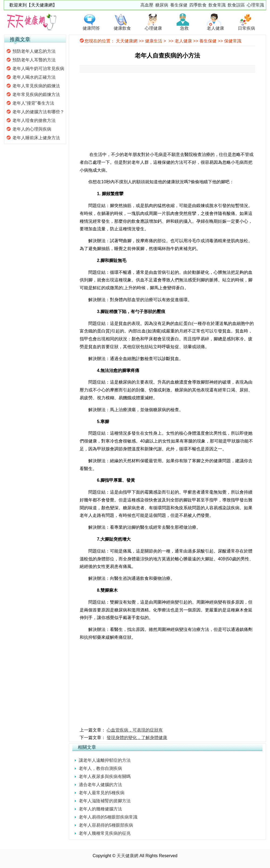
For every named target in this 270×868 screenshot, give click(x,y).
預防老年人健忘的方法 (34, 51)
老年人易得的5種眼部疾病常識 (108, 817)
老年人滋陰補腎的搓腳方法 (105, 801)
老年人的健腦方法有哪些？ (38, 112)
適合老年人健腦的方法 (100, 785)
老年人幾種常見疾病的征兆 (105, 833)
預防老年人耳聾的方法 (34, 60)
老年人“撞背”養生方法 (33, 103)
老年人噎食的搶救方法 (34, 120)
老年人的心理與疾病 (32, 129)
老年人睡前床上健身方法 (36, 138)
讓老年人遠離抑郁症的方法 (105, 760)
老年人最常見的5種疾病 (102, 793)
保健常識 (233, 41)
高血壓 (147, 5)
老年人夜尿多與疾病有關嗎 (105, 776)
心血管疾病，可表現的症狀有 (135, 730)
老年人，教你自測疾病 (100, 768)
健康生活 (154, 41)
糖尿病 (162, 5)
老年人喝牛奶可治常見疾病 (38, 69)
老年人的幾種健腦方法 (100, 809)
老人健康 (183, 41)
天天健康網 (127, 41)
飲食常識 (217, 5)
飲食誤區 (236, 5)
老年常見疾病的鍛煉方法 (36, 94)
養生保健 (179, 5)
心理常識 (255, 5)
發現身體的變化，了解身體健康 (137, 738)
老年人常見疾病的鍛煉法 (36, 86)
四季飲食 (198, 5)
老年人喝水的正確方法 (34, 77)
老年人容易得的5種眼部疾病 (106, 825)
